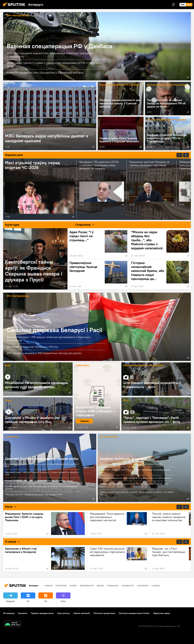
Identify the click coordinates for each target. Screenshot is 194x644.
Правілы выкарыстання (42, 613)
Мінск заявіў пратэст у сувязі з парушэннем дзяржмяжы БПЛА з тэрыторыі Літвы (54, 65)
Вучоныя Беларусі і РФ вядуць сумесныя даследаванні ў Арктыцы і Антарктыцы (49, 339)
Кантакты (23, 613)
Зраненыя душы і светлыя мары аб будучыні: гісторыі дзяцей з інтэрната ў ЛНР (42, 473)
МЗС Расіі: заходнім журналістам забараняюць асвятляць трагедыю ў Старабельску (50, 55)
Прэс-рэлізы (64, 613)
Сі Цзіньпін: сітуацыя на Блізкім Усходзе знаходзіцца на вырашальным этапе (135, 471)
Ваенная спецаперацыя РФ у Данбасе (60, 46)
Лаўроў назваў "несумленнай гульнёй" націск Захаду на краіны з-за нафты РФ (137, 493)
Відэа (8, 366)
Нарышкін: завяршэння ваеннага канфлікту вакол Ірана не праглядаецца (135, 478)
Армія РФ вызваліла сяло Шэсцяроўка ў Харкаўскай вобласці (45, 73)
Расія (12, 507)
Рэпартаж (61, 585)
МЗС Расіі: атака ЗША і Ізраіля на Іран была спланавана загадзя (131, 464)
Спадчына (113, 585)
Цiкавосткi (128, 585)
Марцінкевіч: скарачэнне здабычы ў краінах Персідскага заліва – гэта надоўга (134, 485)
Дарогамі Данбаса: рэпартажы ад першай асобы (42, 459)
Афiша (100, 585)
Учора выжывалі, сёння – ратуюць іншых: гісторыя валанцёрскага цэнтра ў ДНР (42, 465)
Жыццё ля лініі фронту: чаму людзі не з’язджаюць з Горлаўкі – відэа (39, 481)
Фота (126, 400)
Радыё (8, 400)
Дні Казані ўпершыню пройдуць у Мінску (32, 347)
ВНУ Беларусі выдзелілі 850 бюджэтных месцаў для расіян (44, 353)
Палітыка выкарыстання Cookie (134, 613)
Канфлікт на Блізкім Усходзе (121, 459)
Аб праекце (9, 613)
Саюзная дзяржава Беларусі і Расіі (55, 330)
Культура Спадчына (51, 225)
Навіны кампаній (82, 613)
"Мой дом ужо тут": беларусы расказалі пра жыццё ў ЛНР (34, 494)
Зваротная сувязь (162, 613)
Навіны (48, 585)
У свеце (13, 541)
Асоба (73, 585)
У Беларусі (143, 585)
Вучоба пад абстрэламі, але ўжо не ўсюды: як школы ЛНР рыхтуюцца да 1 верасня (41, 488)
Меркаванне (87, 585)
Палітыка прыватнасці (104, 613)
